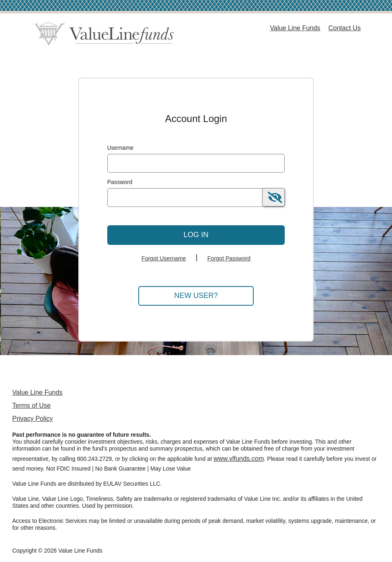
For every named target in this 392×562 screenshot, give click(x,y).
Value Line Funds (37, 392)
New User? (196, 295)
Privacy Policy (33, 419)
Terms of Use (31, 405)
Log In (196, 235)
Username (121, 148)
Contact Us (344, 28)
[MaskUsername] (196, 163)
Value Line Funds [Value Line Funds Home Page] (295, 28)
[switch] (274, 197)
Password (120, 182)
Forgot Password (229, 258)
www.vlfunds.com (239, 459)
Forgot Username (164, 258)
